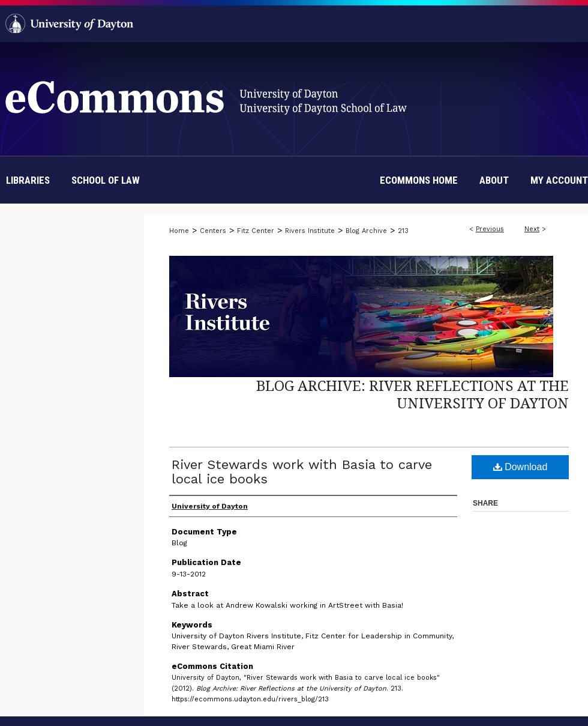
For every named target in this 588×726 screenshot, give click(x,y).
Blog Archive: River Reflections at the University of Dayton (412, 394)
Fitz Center (256, 231)
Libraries (28, 180)
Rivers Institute (310, 231)
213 (403, 231)
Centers (213, 231)
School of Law (106, 180)
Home (179, 231)
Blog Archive (366, 231)
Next (532, 229)
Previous (490, 229)
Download (520, 467)
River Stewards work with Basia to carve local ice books (302, 472)
